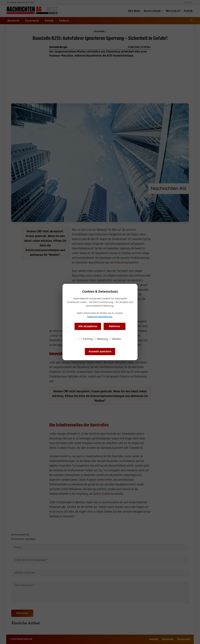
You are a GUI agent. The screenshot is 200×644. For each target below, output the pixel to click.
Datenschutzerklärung (100, 317)
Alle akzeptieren (88, 326)
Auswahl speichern (100, 351)
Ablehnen (114, 326)
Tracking (86, 339)
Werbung (101, 339)
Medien (115, 339)
